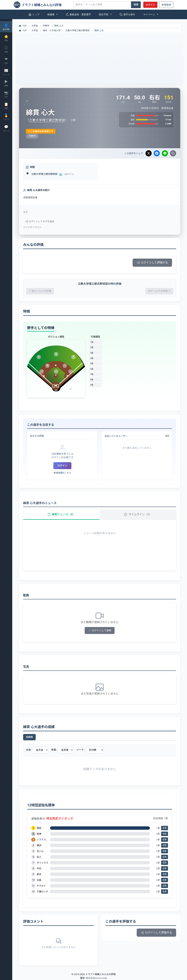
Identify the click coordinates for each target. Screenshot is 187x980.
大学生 (35, 26)
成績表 (29, 737)
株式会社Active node (96, 978)
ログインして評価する (152, 263)
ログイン (150, 5)
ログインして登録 (100, 630)
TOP (23, 26)
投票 (165, 828)
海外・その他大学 (52, 30)
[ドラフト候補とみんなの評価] (42, 5)
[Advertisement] (100, 58)
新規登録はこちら (62, 473)
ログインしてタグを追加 (40, 221)
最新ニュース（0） (61, 514)
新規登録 (166, 5)
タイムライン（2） (138, 514)
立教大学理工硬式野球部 (77, 30)
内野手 (46, 26)
